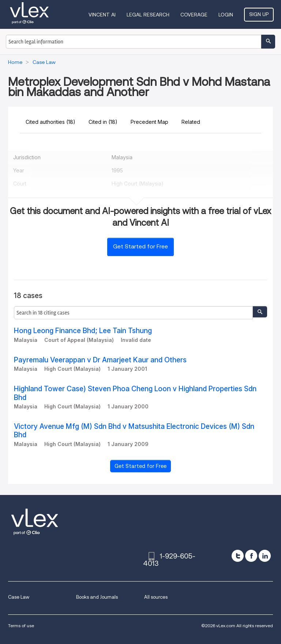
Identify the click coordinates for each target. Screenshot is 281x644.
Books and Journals (97, 597)
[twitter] (238, 556)
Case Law (19, 597)
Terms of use (21, 626)
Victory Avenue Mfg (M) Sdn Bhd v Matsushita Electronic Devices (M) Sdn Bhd (134, 431)
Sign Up (259, 14)
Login (226, 15)
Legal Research (148, 15)
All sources (156, 597)
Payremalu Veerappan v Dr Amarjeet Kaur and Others (100, 360)
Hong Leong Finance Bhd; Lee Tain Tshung (83, 331)
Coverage (194, 15)
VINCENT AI (102, 15)
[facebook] (251, 556)
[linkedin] (265, 556)
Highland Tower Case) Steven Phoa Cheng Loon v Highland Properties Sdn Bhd (135, 393)
